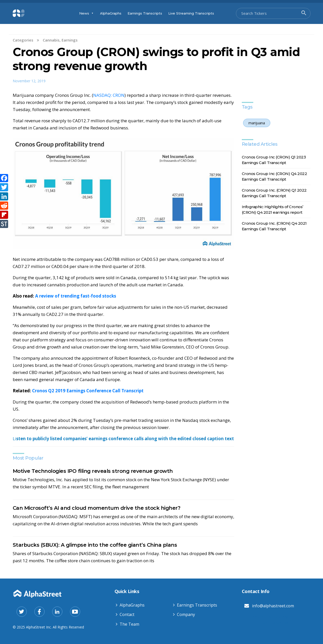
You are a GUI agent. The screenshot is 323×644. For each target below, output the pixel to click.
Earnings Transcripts (145, 13)
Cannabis (51, 40)
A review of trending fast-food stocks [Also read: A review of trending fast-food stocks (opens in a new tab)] (76, 296)
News (87, 13)
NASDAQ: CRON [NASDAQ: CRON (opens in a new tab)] (109, 95)
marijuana (257, 123)
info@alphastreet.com (273, 606)
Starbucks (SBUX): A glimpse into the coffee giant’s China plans (95, 545)
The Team (129, 624)
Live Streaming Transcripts (191, 13)
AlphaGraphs (111, 13)
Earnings (70, 40)
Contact (127, 614)
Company (186, 614)
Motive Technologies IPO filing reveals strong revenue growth (93, 471)
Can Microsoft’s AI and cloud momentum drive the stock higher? (97, 508)
